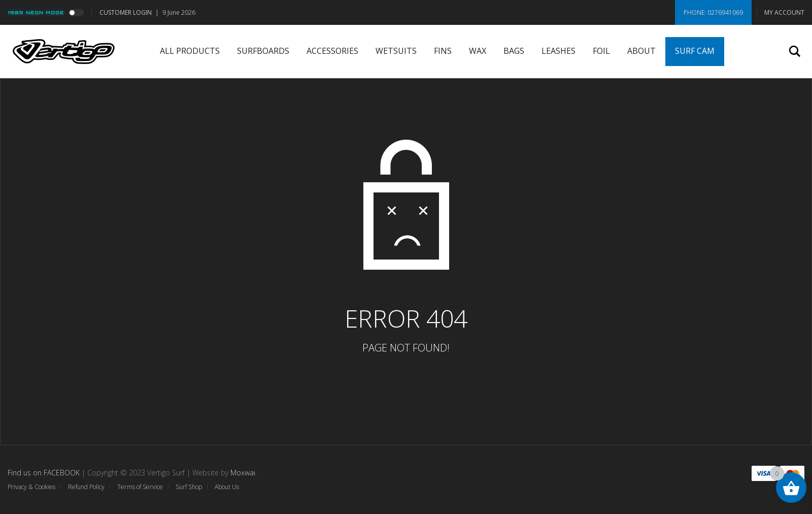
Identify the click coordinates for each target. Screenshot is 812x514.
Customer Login (126, 12)
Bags (514, 51)
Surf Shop (189, 487)
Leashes (559, 51)
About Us (227, 487)
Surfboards (263, 51)
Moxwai (243, 473)
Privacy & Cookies (31, 487)
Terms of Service (140, 487)
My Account (784, 12)
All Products (190, 51)
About (641, 51)
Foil (601, 51)
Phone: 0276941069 (713, 12)
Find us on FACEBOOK (44, 473)
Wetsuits (396, 51)
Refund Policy (86, 487)
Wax (478, 51)
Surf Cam (695, 51)
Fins (443, 51)
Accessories (332, 51)
